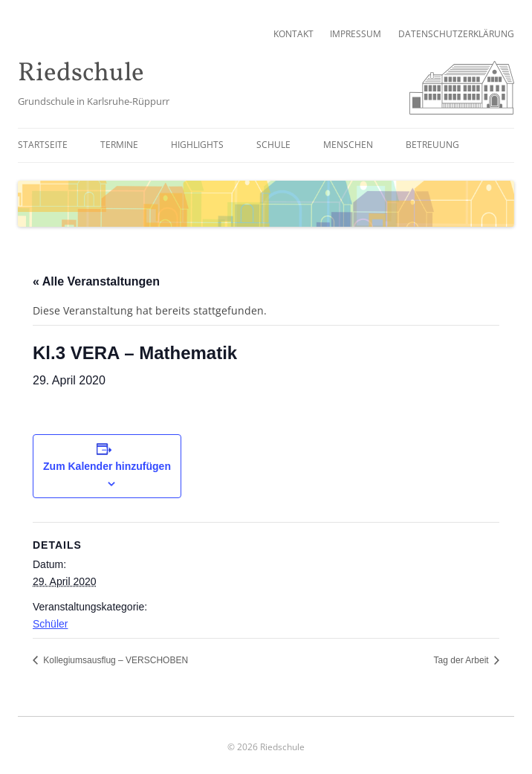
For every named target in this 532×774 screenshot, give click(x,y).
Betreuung (432, 145)
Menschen (348, 145)
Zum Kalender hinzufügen (107, 466)
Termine (119, 145)
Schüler (50, 624)
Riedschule (81, 74)
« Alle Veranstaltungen (96, 281)
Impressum (356, 34)
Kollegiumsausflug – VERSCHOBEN (114, 660)
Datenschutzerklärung (456, 34)
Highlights (197, 145)
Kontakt (293, 34)
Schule (273, 145)
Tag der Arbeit (463, 660)
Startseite (43, 145)
